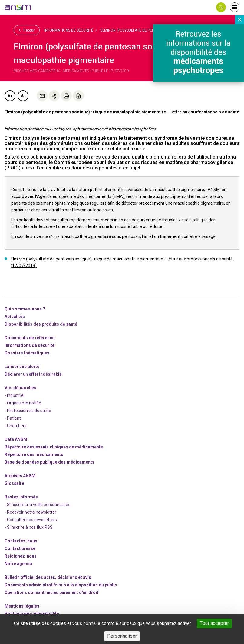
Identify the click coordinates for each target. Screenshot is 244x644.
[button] (221, 7)
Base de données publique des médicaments (49, 462)
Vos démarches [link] (20, 388)
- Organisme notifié (23, 403)
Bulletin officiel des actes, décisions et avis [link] (48, 577)
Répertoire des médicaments (34, 454)
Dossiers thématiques (27, 353)
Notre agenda (18, 564)
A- (23, 96)
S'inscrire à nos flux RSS (30, 527)
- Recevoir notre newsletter (30, 512)
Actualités (15, 317)
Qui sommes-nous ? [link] (25, 309)
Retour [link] (27, 30)
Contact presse (20, 548)
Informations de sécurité (69, 30)
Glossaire (14, 483)
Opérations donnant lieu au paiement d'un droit (51, 592)
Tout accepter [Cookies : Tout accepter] (214, 623)
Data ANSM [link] (16, 439)
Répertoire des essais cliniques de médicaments (54, 447)
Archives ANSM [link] (20, 476)
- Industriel (15, 395)
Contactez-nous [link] (21, 541)
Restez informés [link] (21, 497)
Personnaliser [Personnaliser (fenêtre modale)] (122, 636)
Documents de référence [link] (30, 338)
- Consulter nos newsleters (31, 520)
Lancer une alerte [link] (22, 367)
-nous (21, 556)
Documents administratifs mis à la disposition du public (61, 585)
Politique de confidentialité (32, 614)
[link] (18, 7)
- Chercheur (16, 426)
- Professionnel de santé (28, 411)
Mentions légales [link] (22, 606)
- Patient (13, 418)
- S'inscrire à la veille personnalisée (38, 505)
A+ (10, 96)
